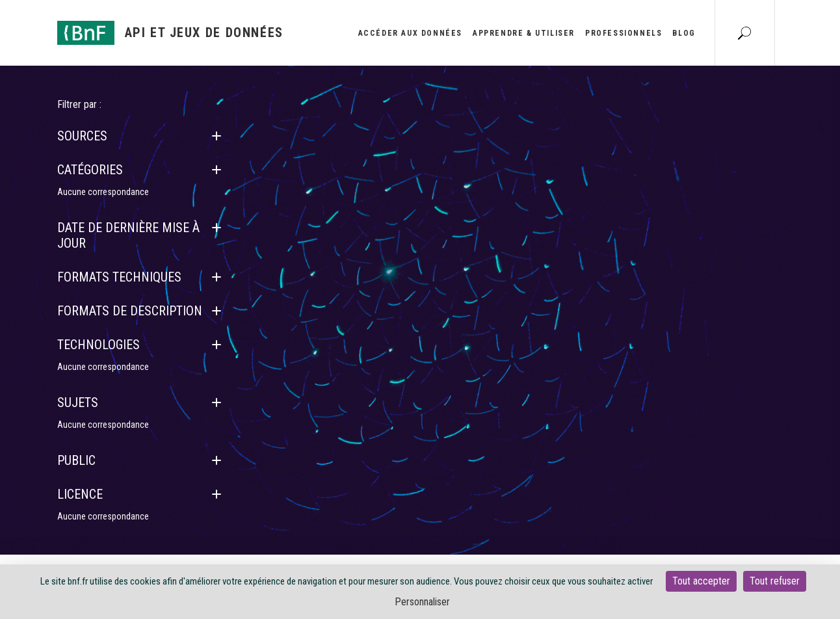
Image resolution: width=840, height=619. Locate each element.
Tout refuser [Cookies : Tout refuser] (775, 581)
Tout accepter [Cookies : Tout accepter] (701, 581)
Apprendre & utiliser (524, 33)
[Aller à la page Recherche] (744, 33)
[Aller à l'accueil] (170, 33)
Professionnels (623, 33)
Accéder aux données (410, 33)
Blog (684, 33)
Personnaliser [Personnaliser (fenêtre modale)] (422, 602)
